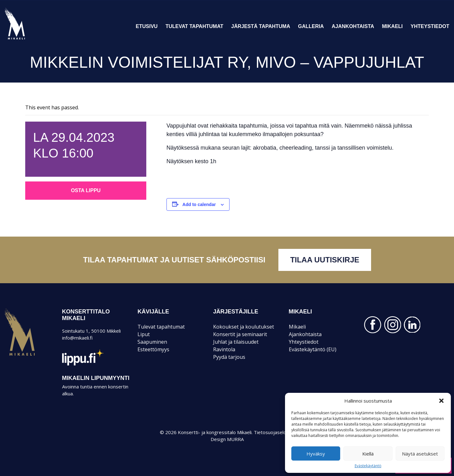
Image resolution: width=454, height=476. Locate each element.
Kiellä (368, 454)
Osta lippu (86, 190)
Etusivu (147, 26)
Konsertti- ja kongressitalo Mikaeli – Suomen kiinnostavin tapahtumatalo (26, 39)
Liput (144, 334)
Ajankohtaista (353, 26)
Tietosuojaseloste (274, 432)
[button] (441, 401)
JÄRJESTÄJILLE (236, 312)
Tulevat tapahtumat (194, 26)
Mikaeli (393, 26)
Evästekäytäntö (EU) (313, 349)
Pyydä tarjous (229, 357)
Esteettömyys (153, 349)
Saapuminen (152, 342)
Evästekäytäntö (368, 466)
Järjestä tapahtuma (261, 26)
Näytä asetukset (420, 454)
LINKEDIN (412, 325)
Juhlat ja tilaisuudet (236, 342)
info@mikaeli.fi (77, 338)
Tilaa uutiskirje (325, 260)
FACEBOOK (373, 325)
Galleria (311, 26)
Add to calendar (199, 204)
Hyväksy (316, 454)
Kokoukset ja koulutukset (244, 327)
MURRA (235, 439)
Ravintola (224, 349)
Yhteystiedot (430, 26)
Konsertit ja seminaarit (240, 334)
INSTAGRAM (393, 325)
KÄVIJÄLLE (153, 312)
